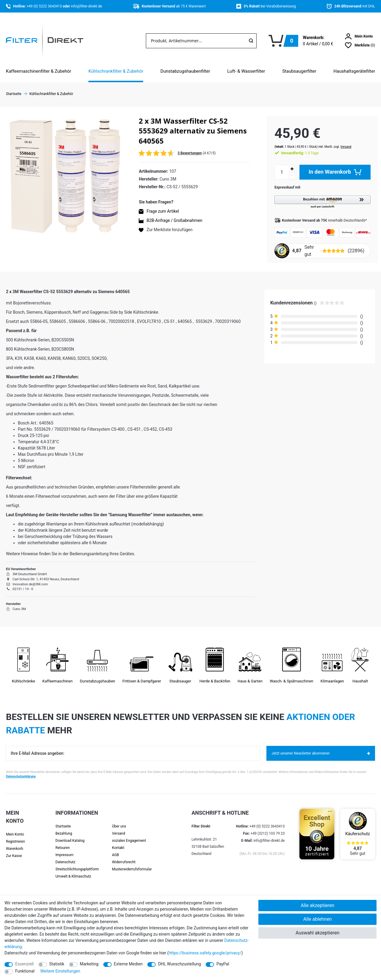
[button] (320, 196)
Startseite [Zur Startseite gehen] (14, 94)
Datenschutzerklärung (21, 771)
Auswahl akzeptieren (317, 933)
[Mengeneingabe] (276, 166)
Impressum (64, 850)
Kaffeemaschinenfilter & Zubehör (39, 71)
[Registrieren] (19, 836)
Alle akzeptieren (317, 905)
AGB (115, 850)
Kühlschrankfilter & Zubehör (116, 71)
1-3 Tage (294, 147)
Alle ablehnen (318, 919)
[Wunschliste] (360, 45)
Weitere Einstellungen (60, 971)
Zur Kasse (14, 850)
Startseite (63, 821)
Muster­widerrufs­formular (132, 864)
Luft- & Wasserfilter (246, 71)
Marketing (89, 964)
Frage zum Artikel (163, 211)
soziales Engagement (129, 835)
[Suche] (251, 41)
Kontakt (118, 842)
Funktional (25, 971)
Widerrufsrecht (124, 857)
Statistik (57, 964)
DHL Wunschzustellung (179, 964)
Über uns (119, 821)
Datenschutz (65, 857)
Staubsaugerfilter (299, 71)
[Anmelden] (359, 36)
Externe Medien (128, 964)
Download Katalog (70, 835)
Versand (340, 141)
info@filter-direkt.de (86, 6)
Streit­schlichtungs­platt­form (77, 864)
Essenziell (24, 964)
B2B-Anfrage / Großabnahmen (174, 220)
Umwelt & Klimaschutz (73, 871)
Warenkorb (15, 843)
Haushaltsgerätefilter (354, 71)
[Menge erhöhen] (286, 163)
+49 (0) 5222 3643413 (44, 6)
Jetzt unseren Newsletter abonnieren (321, 748)
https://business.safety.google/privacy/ (205, 953)
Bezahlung (64, 828)
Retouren (63, 842)
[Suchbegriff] (196, 41)
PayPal (223, 964)
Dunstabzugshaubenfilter (185, 71)
